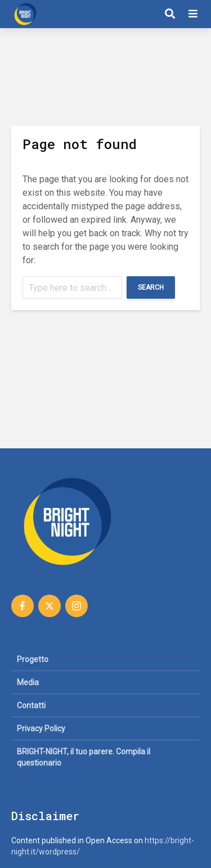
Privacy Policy (41, 728)
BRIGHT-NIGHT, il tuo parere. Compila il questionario (84, 757)
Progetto (33, 659)
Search (151, 287)
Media (28, 682)
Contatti (31, 705)
